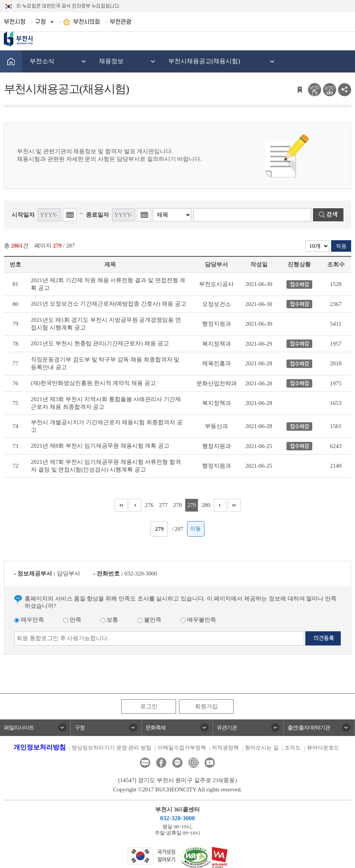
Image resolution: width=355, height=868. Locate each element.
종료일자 (97, 215)
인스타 (193, 763)
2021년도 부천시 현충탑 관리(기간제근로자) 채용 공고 (100, 343)
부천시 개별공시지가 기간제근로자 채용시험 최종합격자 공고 (107, 426)
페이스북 (161, 763)
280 (206, 505)
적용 (341, 246)
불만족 (149, 620)
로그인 (149, 706)
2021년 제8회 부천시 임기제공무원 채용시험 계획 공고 (100, 446)
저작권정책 (225, 748)
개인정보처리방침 (40, 747)
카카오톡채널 (177, 763)
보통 (110, 620)
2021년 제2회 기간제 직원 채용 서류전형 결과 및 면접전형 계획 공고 (108, 284)
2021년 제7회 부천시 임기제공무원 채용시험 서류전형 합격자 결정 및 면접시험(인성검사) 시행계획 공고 (106, 466)
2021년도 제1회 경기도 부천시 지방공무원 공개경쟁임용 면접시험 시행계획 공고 (106, 324)
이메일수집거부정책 (182, 748)
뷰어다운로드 (323, 748)
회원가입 (206, 706)
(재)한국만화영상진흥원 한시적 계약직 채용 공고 (93, 383)
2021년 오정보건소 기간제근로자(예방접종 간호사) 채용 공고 (109, 304)
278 (178, 505)
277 (163, 505)
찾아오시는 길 (262, 748)
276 (149, 505)
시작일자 (23, 215)
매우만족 (29, 620)
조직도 (293, 748)
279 (192, 505)
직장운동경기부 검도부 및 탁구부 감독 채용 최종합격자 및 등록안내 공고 (105, 363)
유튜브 (210, 763)
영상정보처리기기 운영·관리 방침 (111, 748)
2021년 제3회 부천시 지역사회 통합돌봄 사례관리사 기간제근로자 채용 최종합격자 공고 (106, 403)
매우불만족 (198, 620)
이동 (196, 529)
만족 (72, 620)
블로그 (145, 763)
